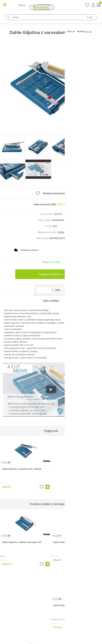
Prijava (93, 5)
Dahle (61, 232)
